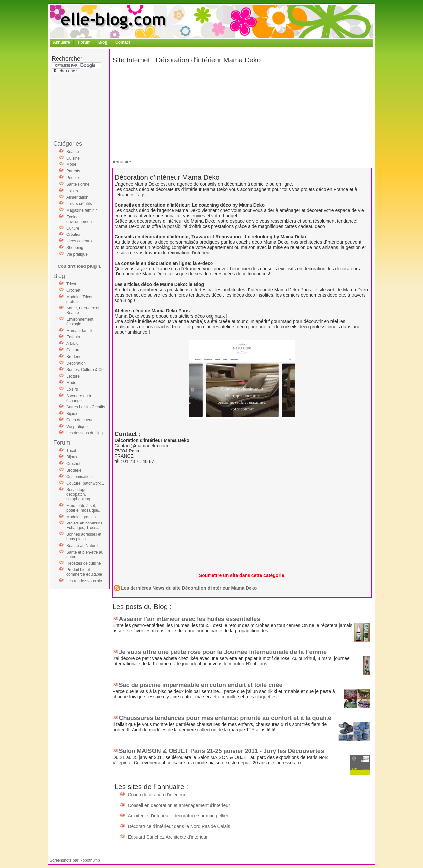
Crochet (73, 290)
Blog (103, 42)
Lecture (73, 376)
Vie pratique (77, 254)
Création (74, 235)
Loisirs (72, 191)
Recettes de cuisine (84, 563)
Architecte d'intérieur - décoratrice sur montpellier (178, 816)
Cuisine (73, 158)
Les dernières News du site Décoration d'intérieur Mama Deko (189, 588)
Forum (84, 42)
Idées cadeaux (79, 241)
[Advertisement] (78, 94)
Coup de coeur (79, 420)
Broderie (74, 357)
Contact (123, 42)
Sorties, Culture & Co (85, 370)
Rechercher (67, 59)
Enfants (73, 337)
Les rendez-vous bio (84, 581)
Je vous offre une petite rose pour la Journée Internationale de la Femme (223, 652)
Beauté (73, 152)
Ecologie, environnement (79, 219)
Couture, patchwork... (85, 483)
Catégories (68, 144)
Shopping (75, 248)
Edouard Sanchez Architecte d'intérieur (168, 837)
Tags (141, 195)
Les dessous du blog (85, 433)
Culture (73, 228)
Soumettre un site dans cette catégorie (242, 575)
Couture (74, 350)
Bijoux (72, 414)
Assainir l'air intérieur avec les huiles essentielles (189, 619)
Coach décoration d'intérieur (156, 795)
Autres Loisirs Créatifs (86, 407)
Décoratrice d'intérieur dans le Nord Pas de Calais (179, 826)
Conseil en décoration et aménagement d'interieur (179, 805)
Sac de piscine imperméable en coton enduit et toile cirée (200, 685)
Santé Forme (78, 184)
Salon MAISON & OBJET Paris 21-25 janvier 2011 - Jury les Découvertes (221, 751)
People (73, 178)
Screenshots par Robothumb (75, 860)
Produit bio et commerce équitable (84, 572)
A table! (73, 344)
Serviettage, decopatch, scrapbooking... (80, 494)
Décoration (76, 363)
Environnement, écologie (80, 322)
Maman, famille (80, 331)
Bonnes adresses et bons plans (84, 537)
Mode (71, 164)
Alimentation (77, 197)
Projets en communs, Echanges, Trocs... (85, 525)
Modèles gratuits (81, 517)
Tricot (71, 284)
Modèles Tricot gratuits (79, 299)
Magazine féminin (82, 210)
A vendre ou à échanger (79, 398)
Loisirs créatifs (79, 204)
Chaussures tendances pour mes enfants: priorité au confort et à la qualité (225, 718)
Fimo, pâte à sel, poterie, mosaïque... (84, 508)
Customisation (79, 477)
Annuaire (61, 42)
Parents (73, 171)
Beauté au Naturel (82, 546)
